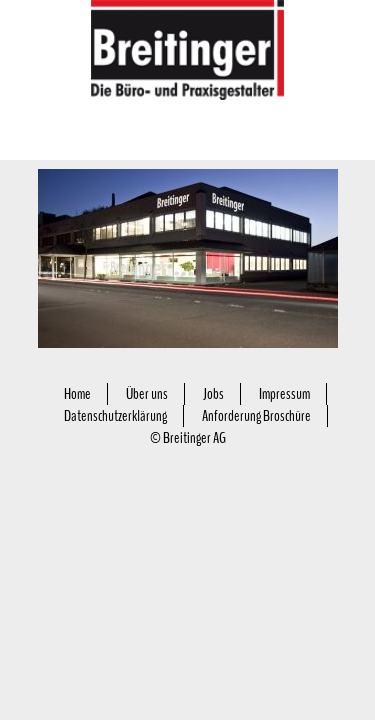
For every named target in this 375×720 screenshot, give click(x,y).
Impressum (284, 394)
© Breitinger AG (188, 438)
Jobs (213, 394)
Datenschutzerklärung (115, 416)
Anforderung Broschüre (256, 416)
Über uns (147, 394)
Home (77, 394)
